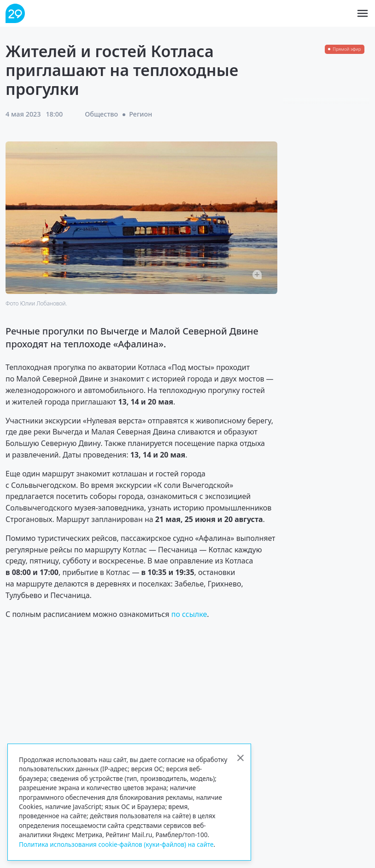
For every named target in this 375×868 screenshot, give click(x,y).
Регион (141, 114)
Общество (101, 114)
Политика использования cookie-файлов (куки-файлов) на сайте (116, 844)
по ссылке (189, 614)
